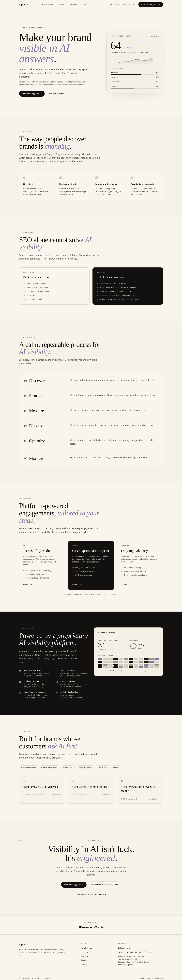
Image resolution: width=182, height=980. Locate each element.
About (84, 4)
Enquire (28, 584)
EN (111, 4)
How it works (86, 948)
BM (124, 4)
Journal (84, 964)
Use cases (85, 956)
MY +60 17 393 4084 (143, 952)
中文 (134, 4)
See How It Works (56, 94)
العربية (117, 4)
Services (61, 4)
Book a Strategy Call (151, 4)
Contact (94, 4)
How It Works (48, 4)
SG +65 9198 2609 (126, 952)
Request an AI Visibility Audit (105, 885)
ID (129, 4)
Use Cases (73, 4)
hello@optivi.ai (100, 894)
